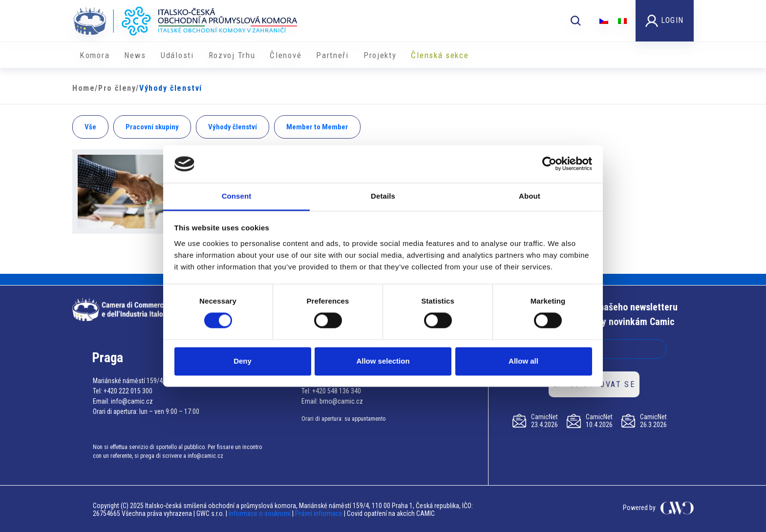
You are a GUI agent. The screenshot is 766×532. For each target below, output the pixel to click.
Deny (243, 361)
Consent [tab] (237, 196)
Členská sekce (440, 55)
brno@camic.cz (341, 401)
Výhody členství (233, 127)
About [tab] (530, 196)
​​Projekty (380, 55)
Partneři (332, 55)
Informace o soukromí (260, 513)
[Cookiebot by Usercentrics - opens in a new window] (549, 164)
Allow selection (383, 361)
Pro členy (117, 88)
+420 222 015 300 (128, 391)
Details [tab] (383, 196)
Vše (90, 127)
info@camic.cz (132, 401)
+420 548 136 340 (337, 391)
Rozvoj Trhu (232, 55)
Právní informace (319, 513)
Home (84, 88)
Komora (95, 55)
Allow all (523, 361)
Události (177, 55)
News (135, 55)
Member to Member (317, 127)
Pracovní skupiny (152, 127)
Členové (286, 55)
